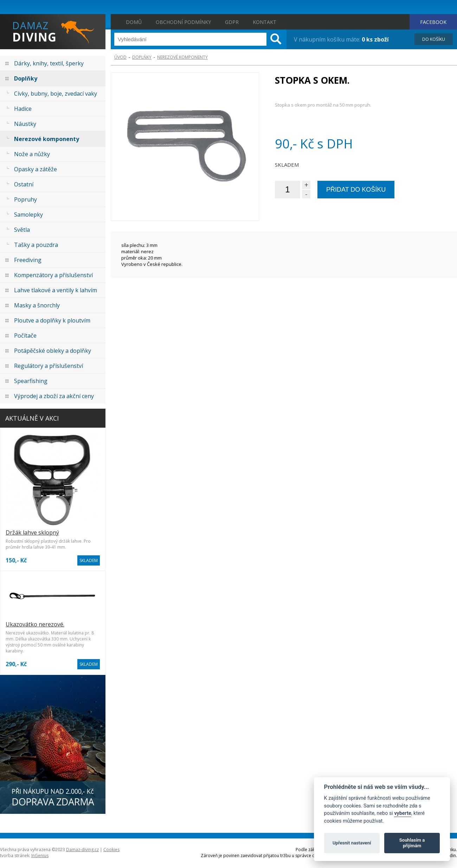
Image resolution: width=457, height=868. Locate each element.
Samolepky (28, 215)
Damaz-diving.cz (82, 850)
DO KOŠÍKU (434, 39)
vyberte (403, 813)
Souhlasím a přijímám (412, 843)
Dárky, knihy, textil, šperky (49, 63)
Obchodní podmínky (183, 22)
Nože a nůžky (32, 154)
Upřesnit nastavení (352, 843)
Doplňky (26, 78)
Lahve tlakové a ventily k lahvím (56, 290)
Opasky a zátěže (36, 169)
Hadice (23, 109)
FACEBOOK (433, 22)
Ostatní (24, 184)
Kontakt (265, 22)
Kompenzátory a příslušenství (53, 275)
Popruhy (25, 199)
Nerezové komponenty (47, 139)
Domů (134, 22)
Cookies (111, 850)
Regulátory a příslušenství (49, 366)
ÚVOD (120, 57)
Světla (22, 230)
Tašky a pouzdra (36, 245)
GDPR (232, 22)
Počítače (25, 336)
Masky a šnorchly (37, 305)
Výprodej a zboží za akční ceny (54, 396)
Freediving (28, 260)
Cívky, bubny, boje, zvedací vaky (56, 94)
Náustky (25, 124)
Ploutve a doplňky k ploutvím (52, 320)
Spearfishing (31, 381)
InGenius (40, 856)
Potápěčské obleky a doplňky (53, 351)
